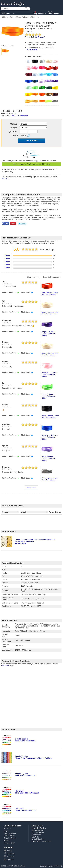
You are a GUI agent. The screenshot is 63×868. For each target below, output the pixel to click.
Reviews (40, 37)
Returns (7, 841)
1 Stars (7, 268)
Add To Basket (32, 140)
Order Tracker (9, 836)
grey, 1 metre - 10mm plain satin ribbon (50, 479)
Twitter (10, 851)
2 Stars (7, 265)
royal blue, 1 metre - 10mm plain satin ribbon (50, 437)
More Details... (33, 50)
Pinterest (10, 857)
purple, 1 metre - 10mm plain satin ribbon (48, 334)
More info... (6, 178)
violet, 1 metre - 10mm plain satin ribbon (48, 459)
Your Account (54, 14)
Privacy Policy (9, 843)
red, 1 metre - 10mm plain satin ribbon (50, 294)
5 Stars (7, 256)
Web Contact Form (44, 841)
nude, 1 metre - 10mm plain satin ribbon (50, 313)
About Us (7, 829)
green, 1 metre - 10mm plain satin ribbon (48, 396)
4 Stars (7, 259)
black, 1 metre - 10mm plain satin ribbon (50, 417)
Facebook (11, 854)
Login (6, 833)
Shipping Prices (10, 838)
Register (13, 833)
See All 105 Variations (19, 116)
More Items (31, 488)
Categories (5, 14)
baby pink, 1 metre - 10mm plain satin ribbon (49, 375)
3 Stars (7, 262)
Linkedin (10, 859)
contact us (5, 666)
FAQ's (6, 831)
